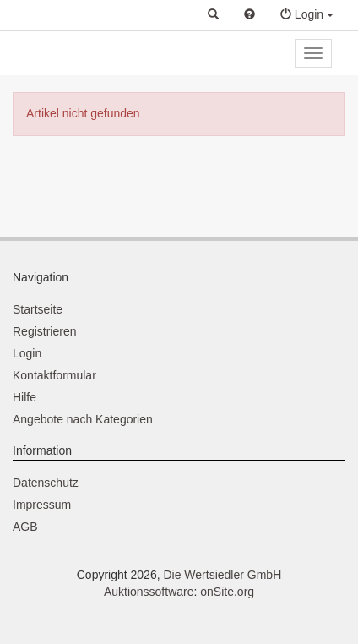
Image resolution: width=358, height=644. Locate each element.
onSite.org (227, 592)
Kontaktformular (54, 375)
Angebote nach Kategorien (83, 419)
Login (27, 353)
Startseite (38, 309)
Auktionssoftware (149, 592)
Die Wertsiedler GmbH (222, 575)
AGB (25, 527)
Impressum (42, 505)
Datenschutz (46, 483)
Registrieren (44, 331)
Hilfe (24, 397)
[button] (213, 15)
